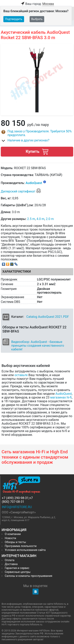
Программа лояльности (21, 546)
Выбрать (37, 19)
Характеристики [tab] (17, 272)
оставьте (21, 375)
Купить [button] (37, 152)
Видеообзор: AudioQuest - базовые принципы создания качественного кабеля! (38, 346)
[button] (37, 133)
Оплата (10, 560)
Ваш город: (37, 4)
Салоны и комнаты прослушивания (29, 576)
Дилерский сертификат (21, 191)
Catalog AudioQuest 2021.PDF (48, 317)
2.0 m (50, 219)
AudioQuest (34, 183)
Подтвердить (14, 19)
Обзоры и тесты (15, 542)
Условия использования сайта (25, 550)
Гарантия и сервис (17, 568)
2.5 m (31, 219)
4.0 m (40, 219)
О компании (13, 534)
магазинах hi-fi (61, 397)
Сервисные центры (18, 572)
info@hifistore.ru (17, 507)
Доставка (11, 564)
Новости (10, 538)
